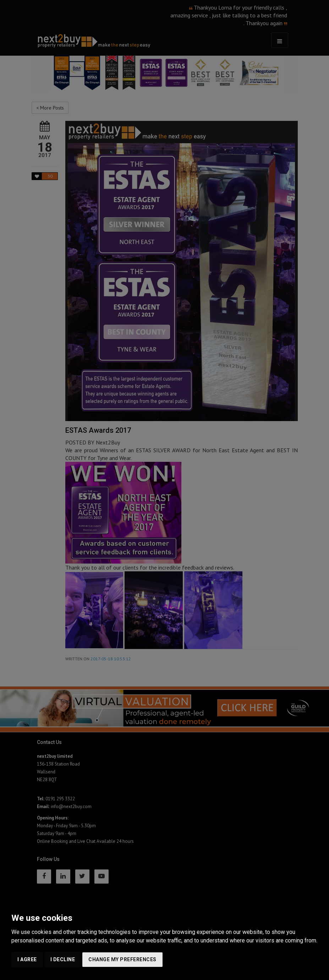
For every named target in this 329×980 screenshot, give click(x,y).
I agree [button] (27, 959)
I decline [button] (63, 959)
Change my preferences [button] (122, 959)
